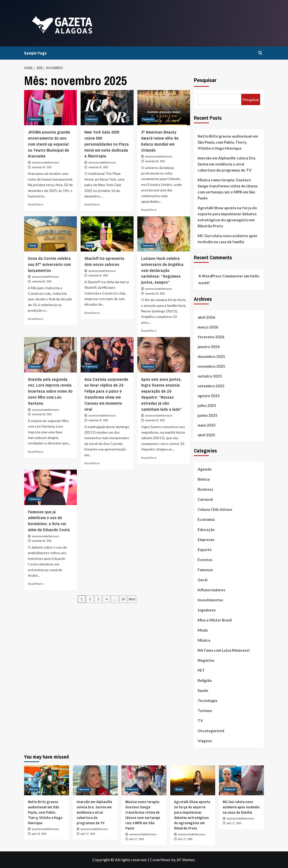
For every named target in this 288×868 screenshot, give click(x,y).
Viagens (205, 741)
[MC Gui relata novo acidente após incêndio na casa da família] (241, 780)
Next (132, 599)
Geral (203, 580)
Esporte (205, 550)
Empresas (206, 540)
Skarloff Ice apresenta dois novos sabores (104, 261)
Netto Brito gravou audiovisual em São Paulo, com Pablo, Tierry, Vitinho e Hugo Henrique (228, 142)
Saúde (203, 690)
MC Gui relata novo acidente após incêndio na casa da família (227, 239)
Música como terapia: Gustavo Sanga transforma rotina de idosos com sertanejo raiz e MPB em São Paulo (228, 189)
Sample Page (35, 53)
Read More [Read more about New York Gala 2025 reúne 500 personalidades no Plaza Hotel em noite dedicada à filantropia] (92, 204)
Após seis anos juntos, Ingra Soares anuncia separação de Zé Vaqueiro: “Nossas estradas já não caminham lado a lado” (161, 394)
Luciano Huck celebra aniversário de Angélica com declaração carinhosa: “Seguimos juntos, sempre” (162, 270)
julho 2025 (207, 405)
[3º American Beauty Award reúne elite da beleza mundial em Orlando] (164, 108)
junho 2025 (208, 415)
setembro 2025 (211, 386)
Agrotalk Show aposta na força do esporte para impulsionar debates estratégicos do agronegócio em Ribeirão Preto (227, 217)
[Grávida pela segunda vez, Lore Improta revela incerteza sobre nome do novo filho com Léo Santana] (50, 355)
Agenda (205, 469)
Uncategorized (211, 731)
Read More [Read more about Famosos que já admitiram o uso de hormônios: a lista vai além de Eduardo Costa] (36, 584)
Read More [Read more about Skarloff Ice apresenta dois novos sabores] (92, 313)
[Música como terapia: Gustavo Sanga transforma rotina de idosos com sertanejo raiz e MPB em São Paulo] (144, 780)
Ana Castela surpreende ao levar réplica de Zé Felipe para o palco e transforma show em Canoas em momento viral (106, 394)
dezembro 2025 (211, 356)
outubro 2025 (210, 376)
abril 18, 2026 (39, 834)
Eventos (205, 560)
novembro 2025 (211, 366)
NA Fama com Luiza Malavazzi (224, 650)
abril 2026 (206, 317)
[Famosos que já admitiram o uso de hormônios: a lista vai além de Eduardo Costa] (50, 487)
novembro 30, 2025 (42, 167)
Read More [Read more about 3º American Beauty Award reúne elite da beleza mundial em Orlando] (149, 210)
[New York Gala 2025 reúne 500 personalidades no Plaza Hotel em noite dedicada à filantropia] (107, 108)
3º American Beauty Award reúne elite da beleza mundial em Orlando (160, 141)
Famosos (205, 570)
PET (201, 670)
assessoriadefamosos (46, 163)
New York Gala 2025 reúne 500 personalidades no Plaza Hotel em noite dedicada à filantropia (107, 144)
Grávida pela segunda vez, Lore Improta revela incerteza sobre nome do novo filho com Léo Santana (50, 391)
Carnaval (205, 499)
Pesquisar (205, 80)
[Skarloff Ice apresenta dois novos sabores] (107, 234)
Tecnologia (207, 700)
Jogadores (207, 610)
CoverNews (160, 860)
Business (205, 489)
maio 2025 (207, 425)
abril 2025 (206, 435)
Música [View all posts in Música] (34, 789)
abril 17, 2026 (88, 834)
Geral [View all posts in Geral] (33, 245)
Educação (206, 529)
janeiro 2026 (209, 347)
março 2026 (208, 327)
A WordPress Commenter (221, 276)
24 (123, 599)
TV (200, 721)
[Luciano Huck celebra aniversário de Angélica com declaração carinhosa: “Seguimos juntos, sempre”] (164, 234)
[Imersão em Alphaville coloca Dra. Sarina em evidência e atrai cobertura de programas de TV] (95, 780)
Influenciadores (211, 590)
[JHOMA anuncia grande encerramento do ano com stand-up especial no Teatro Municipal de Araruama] (50, 108)
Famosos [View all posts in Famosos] (35, 119)
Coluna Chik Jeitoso (215, 509)
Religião (205, 680)
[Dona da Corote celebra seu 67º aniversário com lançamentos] (50, 234)
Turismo (205, 711)
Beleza (204, 479)
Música (204, 640)
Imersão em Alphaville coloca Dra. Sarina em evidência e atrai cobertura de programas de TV (227, 164)
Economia (206, 519)
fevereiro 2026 (211, 337)
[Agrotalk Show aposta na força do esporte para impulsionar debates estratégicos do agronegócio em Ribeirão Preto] (193, 780)
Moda (203, 630)
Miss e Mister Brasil (215, 620)
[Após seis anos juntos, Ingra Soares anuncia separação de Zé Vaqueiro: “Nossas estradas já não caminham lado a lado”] (164, 355)
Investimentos (210, 600)
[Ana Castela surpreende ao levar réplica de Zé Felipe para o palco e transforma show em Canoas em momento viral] (107, 355)
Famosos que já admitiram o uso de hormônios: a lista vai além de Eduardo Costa (49, 521)
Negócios (206, 660)
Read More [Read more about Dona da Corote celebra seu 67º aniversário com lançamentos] (36, 319)
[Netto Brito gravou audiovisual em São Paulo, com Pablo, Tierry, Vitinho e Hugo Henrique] (47, 780)
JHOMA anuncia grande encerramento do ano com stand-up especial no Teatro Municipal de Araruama (49, 144)
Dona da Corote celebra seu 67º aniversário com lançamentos (49, 264)
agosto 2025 (209, 396)
